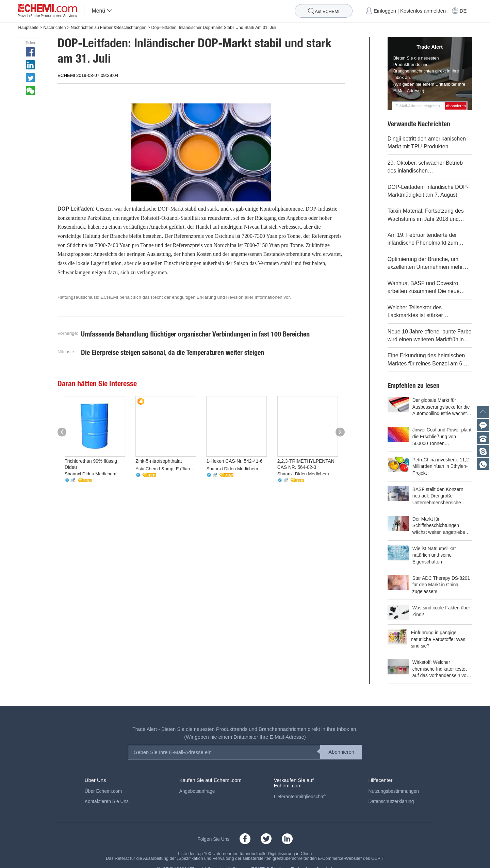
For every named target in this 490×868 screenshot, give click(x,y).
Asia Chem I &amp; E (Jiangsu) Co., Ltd (166, 469)
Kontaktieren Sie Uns (107, 792)
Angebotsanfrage (197, 782)
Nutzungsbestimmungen (394, 782)
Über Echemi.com (103, 782)
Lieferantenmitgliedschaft (300, 787)
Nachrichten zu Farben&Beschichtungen (109, 28)
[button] (62, 432)
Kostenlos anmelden (423, 11)
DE (463, 11)
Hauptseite (28, 28)
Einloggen (385, 11)
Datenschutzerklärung (391, 792)
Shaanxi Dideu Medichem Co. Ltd (95, 474)
